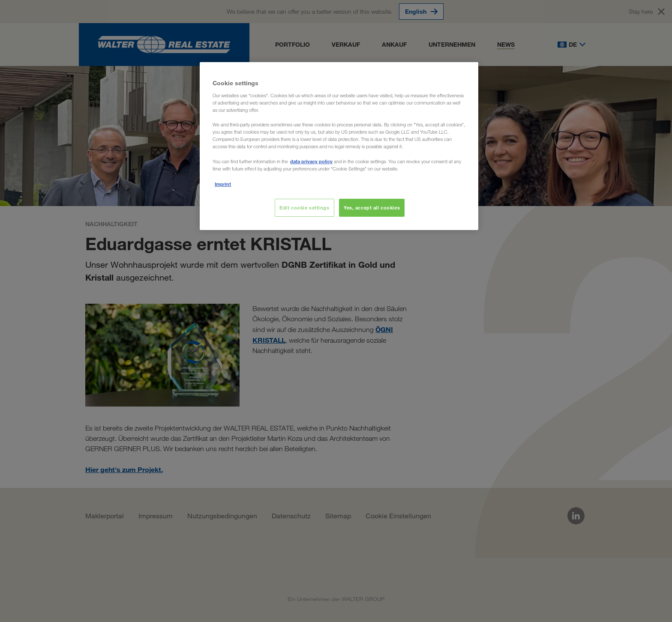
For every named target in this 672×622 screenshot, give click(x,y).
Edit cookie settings (304, 208)
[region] (339, 146)
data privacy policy (311, 161)
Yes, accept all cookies (372, 208)
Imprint (223, 184)
